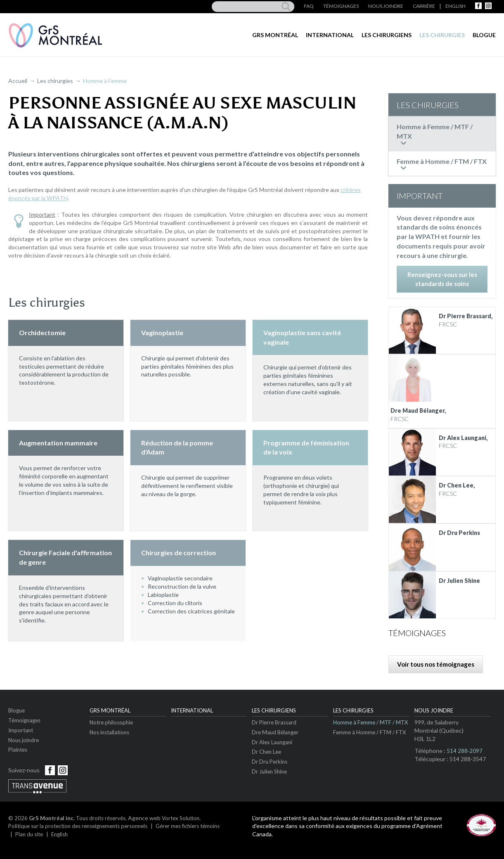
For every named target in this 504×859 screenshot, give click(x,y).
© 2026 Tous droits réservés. (67, 818)
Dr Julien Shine (269, 771)
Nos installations (109, 732)
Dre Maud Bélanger (275, 732)
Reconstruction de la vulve (182, 586)
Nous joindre (386, 6)
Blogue (484, 35)
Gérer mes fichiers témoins (188, 826)
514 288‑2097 (465, 751)
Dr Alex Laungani (272, 742)
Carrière (424, 6)
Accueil (18, 81)
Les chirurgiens (387, 35)
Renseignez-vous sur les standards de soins (442, 279)
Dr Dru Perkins (270, 762)
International (330, 35)
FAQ (309, 6)
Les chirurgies (442, 35)
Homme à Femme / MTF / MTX (370, 722)
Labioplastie (163, 595)
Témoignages (341, 6)
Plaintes (18, 750)
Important (21, 730)
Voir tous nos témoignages (436, 664)
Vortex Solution (181, 818)
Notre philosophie (111, 722)
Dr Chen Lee (266, 752)
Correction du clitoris (175, 603)
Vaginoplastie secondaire (180, 578)
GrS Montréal (275, 35)
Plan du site (29, 834)
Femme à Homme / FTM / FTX (369, 732)
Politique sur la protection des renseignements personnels (78, 826)
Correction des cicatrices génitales (193, 611)
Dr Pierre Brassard (274, 722)
